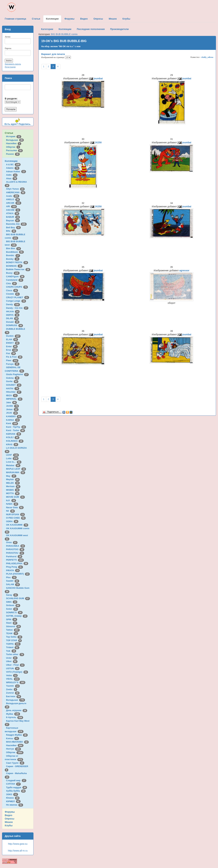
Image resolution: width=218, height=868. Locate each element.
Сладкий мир (16, 780)
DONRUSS (15, 325)
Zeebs (12, 689)
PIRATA (13, 570)
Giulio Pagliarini (18, 374)
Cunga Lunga (16, 301)
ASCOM (13, 210)
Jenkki (12, 406)
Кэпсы (13, 738)
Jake (12, 402)
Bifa (11, 231)
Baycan (13, 220)
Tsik (11, 651)
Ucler (12, 658)
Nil (10, 511)
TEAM (12, 633)
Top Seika (14, 637)
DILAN (12, 318)
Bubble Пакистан (18, 269)
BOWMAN (14, 266)
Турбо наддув (17, 787)
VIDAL (13, 679)
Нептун (14, 749)
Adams (13, 168)
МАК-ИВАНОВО (17, 742)
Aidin (12, 175)
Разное (13, 154)
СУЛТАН (13, 784)
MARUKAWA (16, 472)
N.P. (11, 500)
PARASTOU (15, 553)
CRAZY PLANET (18, 297)
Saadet (13, 581)
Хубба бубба (16, 791)
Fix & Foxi (14, 357)
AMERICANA (16, 192)
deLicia (13, 311)
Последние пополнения (91, 29)
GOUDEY (14, 385)
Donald (13, 322)
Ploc (11, 577)
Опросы (10, 819)
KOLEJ (13, 437)
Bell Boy (14, 227)
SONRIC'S (14, 612)
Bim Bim (14, 248)
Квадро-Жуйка (17, 735)
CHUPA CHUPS (17, 287)
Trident (13, 647)
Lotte (12, 458)
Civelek (13, 294)
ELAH (12, 339)
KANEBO (14, 416)
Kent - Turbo (16, 430)
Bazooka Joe (16, 224)
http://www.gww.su (18, 844)
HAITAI (13, 388)
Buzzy (13, 273)
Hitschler (14, 392)
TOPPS (13, 644)
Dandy (13, 304)
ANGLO (13, 199)
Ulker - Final (15, 665)
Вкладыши (15, 140)
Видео (8, 815)
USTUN (13, 668)
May (11, 476)
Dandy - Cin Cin (17, 308)
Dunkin (13, 336)
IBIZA (12, 395)
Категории (47, 29)
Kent (12, 423)
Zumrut (13, 693)
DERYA (13, 315)
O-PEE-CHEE (16, 518)
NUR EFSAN (15, 514)
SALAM (13, 584)
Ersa (12, 350)
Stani (12, 623)
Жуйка (13, 714)
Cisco (12, 290)
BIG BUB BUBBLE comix (64, 34)
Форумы (10, 812)
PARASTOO (15, 549)
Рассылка (14, 150)
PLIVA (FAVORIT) (18, 574)
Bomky (13, 259)
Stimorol (14, 626)
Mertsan (13, 486)
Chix (11, 283)
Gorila (12, 381)
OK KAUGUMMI (17, 525)
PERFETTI (15, 560)
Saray (12, 595)
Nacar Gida (15, 507)
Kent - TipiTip (16, 427)
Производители (119, 29)
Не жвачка (15, 805)
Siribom (13, 605)
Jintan (12, 409)
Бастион (14, 696)
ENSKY (13, 343)
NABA (12, 504)
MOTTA (13, 493)
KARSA (13, 420)
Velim (12, 675)
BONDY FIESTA (17, 262)
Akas (12, 178)
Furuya (13, 364)
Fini (11, 353)
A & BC (13, 164)
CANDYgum (15, 276)
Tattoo (13, 630)
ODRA (12, 521)
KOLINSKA (15, 441)
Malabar (13, 465)
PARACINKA (16, 546)
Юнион (13, 798)
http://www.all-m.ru (18, 851)
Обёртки (13, 147)
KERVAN (14, 434)
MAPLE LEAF (16, 469)
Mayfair (13, 479)
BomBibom (15, 252)
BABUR (13, 217)
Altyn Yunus (15, 189)
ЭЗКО (12, 794)
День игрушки (17, 710)
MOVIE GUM (15, 497)
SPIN (12, 619)
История (14, 136)
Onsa (12, 542)
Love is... (14, 462)
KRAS (12, 444)
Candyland (15, 280)
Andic (13, 196)
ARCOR (14, 203)
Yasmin (13, 686)
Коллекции (11, 161)
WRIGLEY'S (16, 682)
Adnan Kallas (16, 171)
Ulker (12, 661)
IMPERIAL (14, 399)
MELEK (13, 483)
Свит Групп (15, 763)
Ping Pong (15, 567)
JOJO (12, 413)
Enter (12, 346)
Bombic (13, 255)
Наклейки (14, 143)
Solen (12, 609)
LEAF (12, 455)
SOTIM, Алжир (17, 616)
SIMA (12, 602)
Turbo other (15, 654)
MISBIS (13, 490)
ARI (12, 206)
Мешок (9, 822)
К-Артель (15, 717)
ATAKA (13, 213)
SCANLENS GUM (18, 598)
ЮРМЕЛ (13, 801)
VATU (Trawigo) (17, 672)
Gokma (13, 378)
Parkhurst (14, 556)
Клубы (9, 825)
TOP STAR (14, 640)
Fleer (12, 360)
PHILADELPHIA (17, 563)
